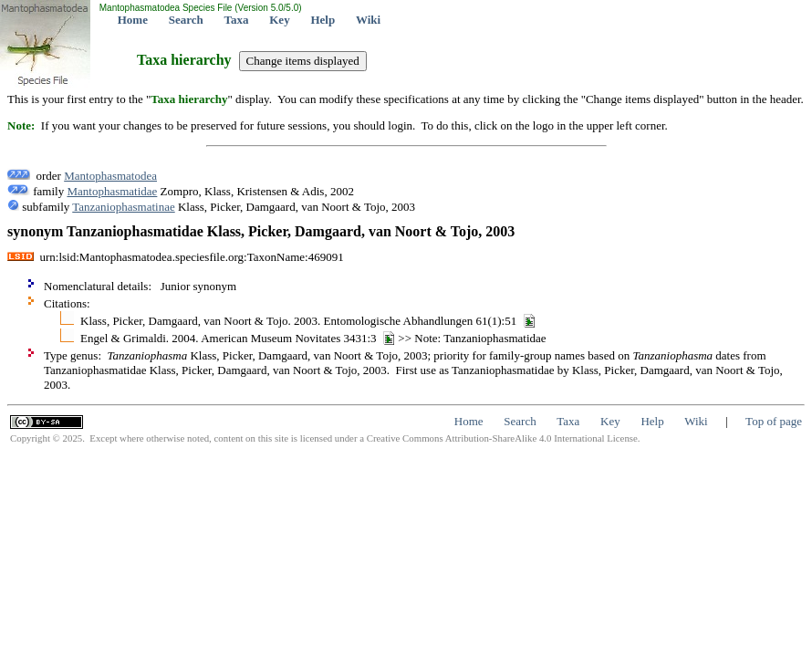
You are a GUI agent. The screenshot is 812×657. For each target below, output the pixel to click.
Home (133, 20)
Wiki (368, 20)
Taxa (237, 20)
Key (279, 20)
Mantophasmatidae (112, 191)
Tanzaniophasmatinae (123, 207)
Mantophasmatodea (110, 176)
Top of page (774, 421)
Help (323, 20)
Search (186, 20)
